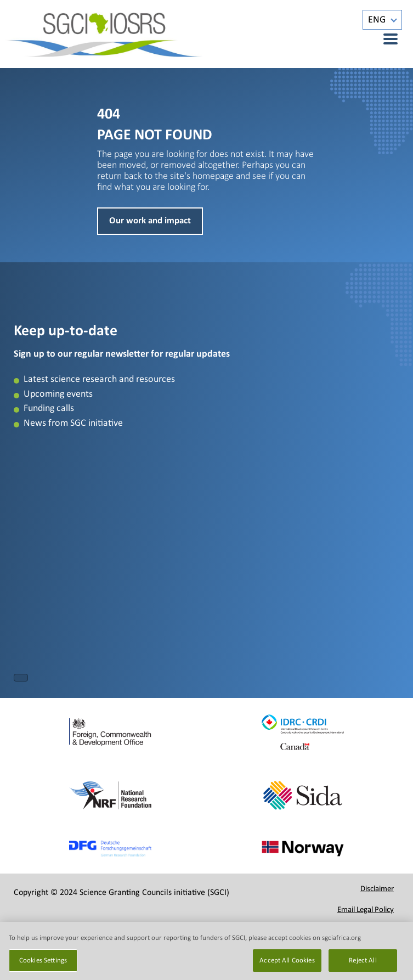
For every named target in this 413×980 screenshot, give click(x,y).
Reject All (363, 967)
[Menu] (384, 39)
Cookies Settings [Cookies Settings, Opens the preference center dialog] (43, 967)
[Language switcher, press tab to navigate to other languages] (382, 20)
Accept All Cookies (287, 967)
